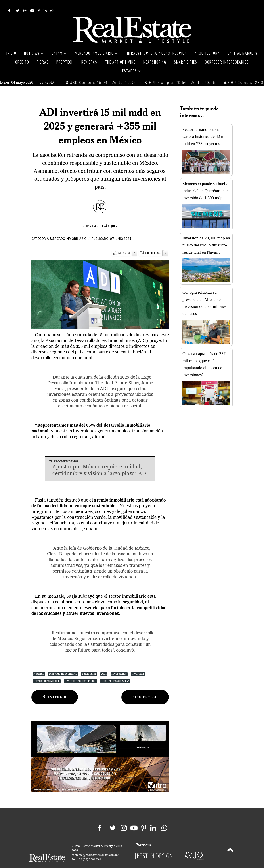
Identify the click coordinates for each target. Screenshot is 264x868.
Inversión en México (47, 671)
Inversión (138, 664)
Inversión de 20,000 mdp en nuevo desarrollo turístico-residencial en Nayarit (206, 235)
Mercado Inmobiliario (63, 664)
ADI (104, 664)
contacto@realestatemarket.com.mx (95, 845)
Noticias (39, 664)
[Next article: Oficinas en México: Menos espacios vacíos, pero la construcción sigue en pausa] (145, 687)
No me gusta (153, 243)
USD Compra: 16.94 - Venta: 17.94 (101, 73)
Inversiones (119, 664)
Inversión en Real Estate (80, 671)
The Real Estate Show (115, 671)
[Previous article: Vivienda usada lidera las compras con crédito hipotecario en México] (55, 687)
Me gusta (124, 243)
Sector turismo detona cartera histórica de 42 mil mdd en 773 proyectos (205, 127)
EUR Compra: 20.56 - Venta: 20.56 (180, 73)
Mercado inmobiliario (68, 229)
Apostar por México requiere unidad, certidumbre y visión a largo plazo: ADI (100, 461)
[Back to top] (230, 841)
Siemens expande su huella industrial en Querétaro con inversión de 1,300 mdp (206, 181)
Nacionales (89, 664)
